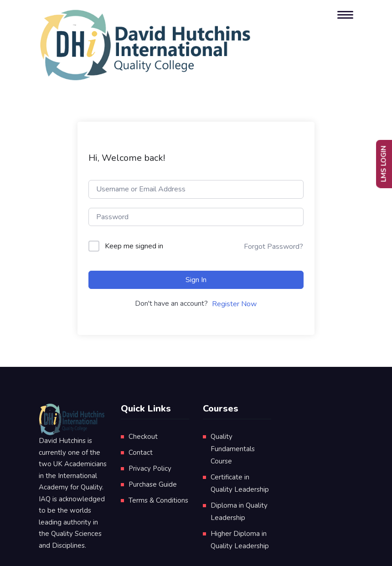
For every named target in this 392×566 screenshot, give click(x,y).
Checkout (143, 437)
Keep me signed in (134, 246)
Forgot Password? (273, 247)
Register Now (234, 304)
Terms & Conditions (158, 500)
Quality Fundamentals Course (233, 449)
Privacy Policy (150, 468)
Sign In (196, 280)
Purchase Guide (153, 484)
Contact (141, 453)
